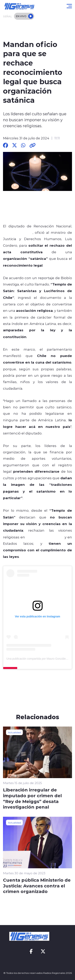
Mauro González (18, 232)
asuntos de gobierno (45, 537)
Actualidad (14, 732)
